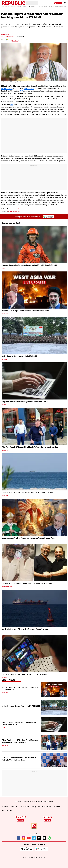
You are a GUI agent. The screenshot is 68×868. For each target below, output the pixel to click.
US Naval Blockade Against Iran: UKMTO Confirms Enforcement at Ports (28, 493)
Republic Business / (11, 7)
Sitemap (33, 807)
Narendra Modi (29, 88)
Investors (57, 807)
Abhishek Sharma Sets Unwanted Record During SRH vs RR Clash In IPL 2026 (29, 265)
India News (5, 359)
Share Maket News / (22, 7)
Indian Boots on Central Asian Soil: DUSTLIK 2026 (19, 356)
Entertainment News (7, 587)
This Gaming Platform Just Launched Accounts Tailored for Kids (24, 675)
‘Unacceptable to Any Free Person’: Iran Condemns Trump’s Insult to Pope (28, 538)
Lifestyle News (5, 450)
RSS (3, 810)
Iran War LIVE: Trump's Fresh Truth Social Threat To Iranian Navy (25, 311)
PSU (21, 91)
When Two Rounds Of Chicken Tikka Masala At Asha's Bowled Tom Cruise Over (30, 447)
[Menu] (64, 3)
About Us (5, 807)
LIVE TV (58, 3)
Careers (9, 810)
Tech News (4, 405)
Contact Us (14, 807)
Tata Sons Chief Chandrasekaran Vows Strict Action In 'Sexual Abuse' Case (19, 759)
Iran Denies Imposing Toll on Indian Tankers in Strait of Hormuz (25, 629)
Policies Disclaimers (45, 807)
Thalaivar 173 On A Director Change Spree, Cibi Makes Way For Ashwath (28, 584)
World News (5, 314)
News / (3, 7)
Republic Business (7, 37)
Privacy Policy (24, 807)
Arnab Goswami (7, 88)
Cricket (3, 268)
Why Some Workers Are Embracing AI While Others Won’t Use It (25, 402)
